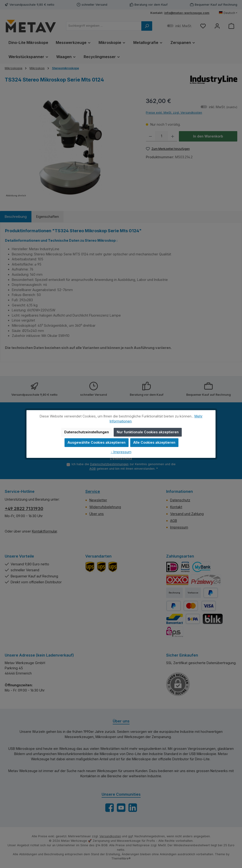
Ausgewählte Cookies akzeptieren (97, 442)
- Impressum (121, 452)
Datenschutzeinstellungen (87, 432)
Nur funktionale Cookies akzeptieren (148, 432)
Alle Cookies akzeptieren (154, 442)
